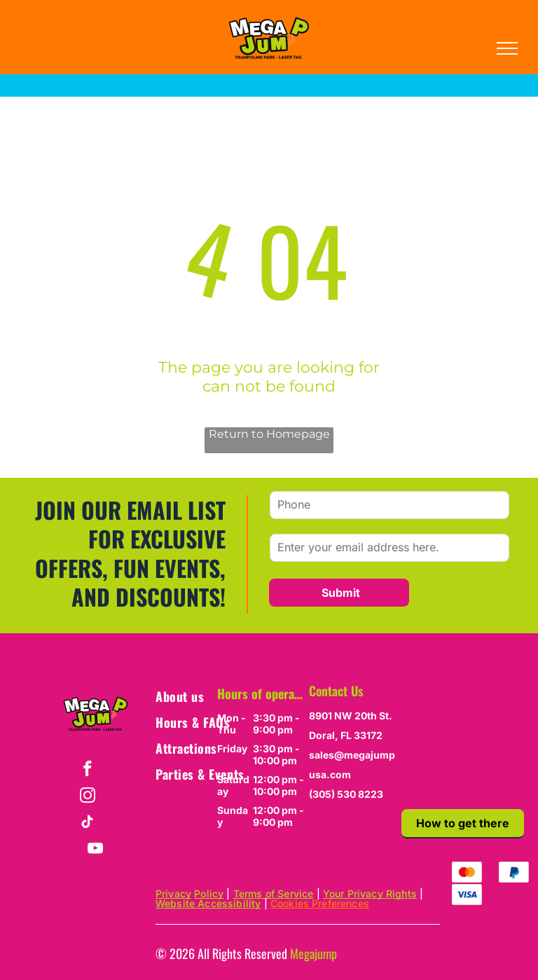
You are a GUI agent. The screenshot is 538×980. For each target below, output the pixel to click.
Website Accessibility (208, 903)
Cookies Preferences (320, 903)
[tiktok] (87, 824)
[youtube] (96, 850)
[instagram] (87, 797)
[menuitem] (206, 696)
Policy (209, 893)
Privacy (173, 893)
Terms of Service (274, 893)
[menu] (507, 48)
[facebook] (87, 771)
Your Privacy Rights (370, 893)
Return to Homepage (269, 434)
